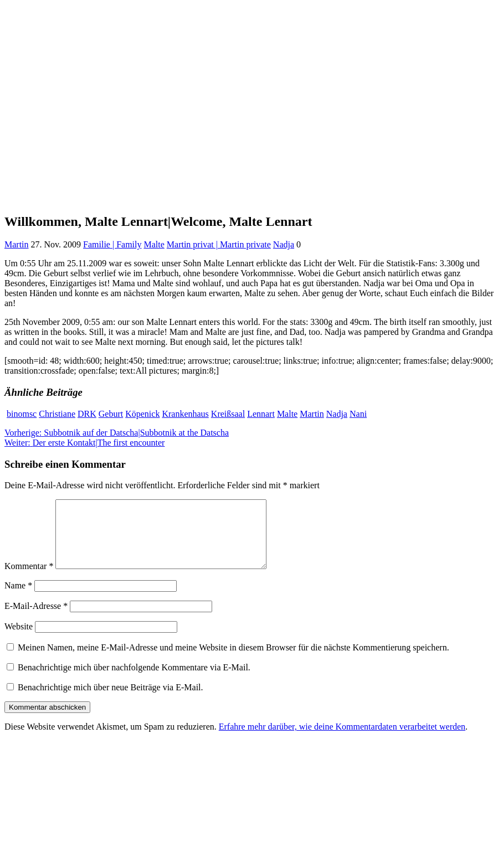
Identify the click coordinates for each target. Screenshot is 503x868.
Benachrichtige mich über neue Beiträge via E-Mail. (111, 701)
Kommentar (29, 579)
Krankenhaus (185, 414)
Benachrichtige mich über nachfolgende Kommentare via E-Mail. (134, 681)
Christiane (57, 414)
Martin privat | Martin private (219, 244)
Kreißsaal (228, 414)
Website (19, 640)
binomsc (22, 414)
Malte (154, 244)
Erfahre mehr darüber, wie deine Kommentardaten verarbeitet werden (342, 740)
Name (18, 599)
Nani (358, 414)
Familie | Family (112, 244)
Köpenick (142, 414)
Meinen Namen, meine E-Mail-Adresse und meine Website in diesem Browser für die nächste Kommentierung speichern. (233, 661)
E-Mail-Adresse (36, 619)
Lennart (261, 414)
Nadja (284, 244)
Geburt (111, 414)
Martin (17, 244)
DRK (87, 414)
